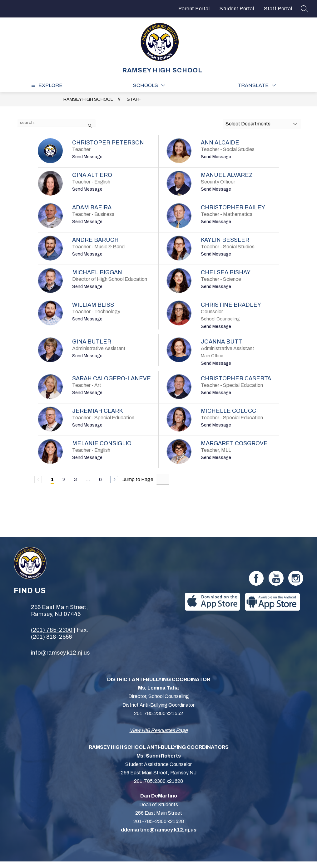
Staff (134, 99)
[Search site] (305, 9)
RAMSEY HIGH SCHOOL (88, 99)
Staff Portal (278, 9)
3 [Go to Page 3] (75, 479)
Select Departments (248, 124)
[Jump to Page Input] (163, 479)
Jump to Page (138, 479)
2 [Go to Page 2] (64, 479)
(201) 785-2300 (52, 630)
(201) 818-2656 (51, 637)
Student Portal (237, 9)
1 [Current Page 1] (52, 479)
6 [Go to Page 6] (100, 479)
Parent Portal (194, 9)
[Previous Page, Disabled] (38, 480)
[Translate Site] (257, 85)
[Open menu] (46, 85)
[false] (57, 123)
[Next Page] (114, 480)
